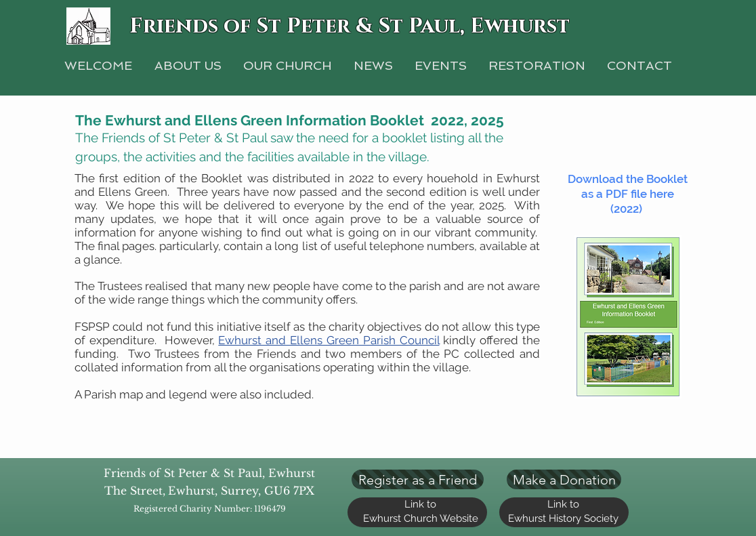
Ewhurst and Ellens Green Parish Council (329, 340)
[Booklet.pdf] (628, 318)
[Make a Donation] (564, 479)
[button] (537, 65)
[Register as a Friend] (418, 479)
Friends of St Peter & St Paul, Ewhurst (350, 26)
